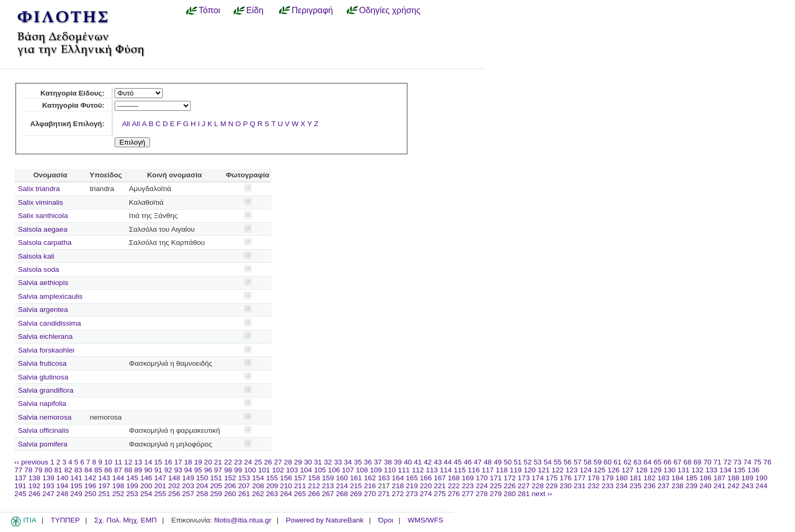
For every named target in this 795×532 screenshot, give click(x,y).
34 (348, 462)
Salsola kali (36, 256)
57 (578, 462)
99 (238, 470)
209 (272, 486)
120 (530, 470)
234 (621, 486)
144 (118, 478)
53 (537, 462)
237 (664, 486)
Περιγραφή (312, 10)
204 (202, 486)
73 (737, 462)
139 (48, 478)
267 (328, 494)
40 (408, 462)
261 (244, 494)
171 (496, 478)
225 (496, 486)
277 (468, 494)
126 (614, 470)
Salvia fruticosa (42, 363)
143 (104, 478)
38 (388, 462)
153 (244, 478)
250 (91, 494)
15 (158, 462)
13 (138, 462)
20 (208, 462)
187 (720, 478)
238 (677, 486)
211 (300, 486)
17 (178, 462)
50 (508, 462)
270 (370, 494)
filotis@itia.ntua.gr (242, 520)
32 (328, 462)
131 (684, 470)
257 (188, 494)
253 (132, 494)
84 (88, 470)
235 (636, 486)
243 (748, 486)
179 (608, 478)
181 (636, 478)
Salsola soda (39, 269)
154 (258, 478)
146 (146, 478)
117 (488, 470)
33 (338, 462)
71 (718, 462)
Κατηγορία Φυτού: (73, 105)
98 (228, 470)
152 (230, 478)
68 (688, 462)
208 (258, 486)
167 (440, 478)
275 (440, 494)
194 (63, 486)
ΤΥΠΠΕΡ (65, 520)
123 (572, 470)
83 (78, 470)
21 (218, 462)
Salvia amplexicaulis (50, 296)
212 (314, 486)
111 (404, 470)
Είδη (255, 10)
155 (272, 478)
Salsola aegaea (43, 229)
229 (552, 486)
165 (412, 478)
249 (76, 494)
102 (278, 470)
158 (314, 478)
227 (524, 486)
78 (28, 470)
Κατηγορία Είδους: (72, 93)
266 (314, 494)
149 (188, 478)
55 (558, 462)
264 (286, 494)
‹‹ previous (31, 462)
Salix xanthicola (43, 216)
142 (91, 478)
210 (286, 486)
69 (698, 462)
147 (160, 478)
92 (168, 470)
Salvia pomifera (43, 444)
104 (306, 470)
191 (20, 486)
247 (48, 494)
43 (438, 462)
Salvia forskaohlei (46, 350)
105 (320, 470)
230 (565, 486)
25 (258, 462)
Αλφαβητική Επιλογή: (67, 124)
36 (368, 462)
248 (63, 494)
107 (348, 470)
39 (398, 462)
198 (118, 486)
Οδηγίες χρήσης (390, 10)
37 (378, 462)
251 (104, 494)
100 (250, 470)
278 (482, 494)
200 (146, 486)
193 (48, 486)
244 (761, 486)
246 (35, 494)
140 (63, 478)
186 (705, 478)
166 (426, 478)
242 (733, 486)
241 (720, 486)
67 (677, 462)
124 (586, 470)
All (126, 124)
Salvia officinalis (43, 430)
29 (298, 462)
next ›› (542, 494)
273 (412, 494)
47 (478, 462)
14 (148, 462)
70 (708, 462)
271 (384, 494)
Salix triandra (39, 189)
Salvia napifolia (42, 403)
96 (208, 470)
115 (460, 470)
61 (618, 462)
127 (628, 470)
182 (649, 478)
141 (76, 478)
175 (552, 478)
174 (538, 478)
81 (58, 470)
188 (733, 478)
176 (565, 478)
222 (454, 486)
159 (328, 478)
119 (516, 470)
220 (426, 486)
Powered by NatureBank (325, 520)
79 (38, 470)
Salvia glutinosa (43, 377)
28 (288, 462)
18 (188, 462)
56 (568, 462)
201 (160, 486)
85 (98, 470)
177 (580, 478)
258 (202, 494)
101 (264, 470)
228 (538, 486)
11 (118, 462)
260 (230, 494)
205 (216, 486)
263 (272, 494)
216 (370, 486)
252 (118, 494)
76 (767, 462)
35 (358, 462)
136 (754, 470)
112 (418, 470)
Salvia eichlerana (45, 336)
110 (390, 470)
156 (286, 478)
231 (580, 486)
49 (498, 462)
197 (104, 486)
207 (244, 486)
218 (398, 486)
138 (35, 478)
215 (356, 486)
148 (174, 478)
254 (146, 494)
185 (692, 478)
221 (440, 486)
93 (178, 470)
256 (174, 494)
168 (454, 478)
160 (342, 478)
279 (496, 494)
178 (593, 478)
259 (216, 494)
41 (418, 462)
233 (608, 486)
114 (446, 470)
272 (398, 494)
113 (432, 470)
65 (657, 462)
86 (108, 470)
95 (198, 470)
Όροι (386, 520)
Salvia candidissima (49, 323)
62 (627, 462)
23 (238, 462)
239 (692, 486)
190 (761, 478)
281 (524, 494)
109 (376, 470)
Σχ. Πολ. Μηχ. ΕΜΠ (125, 520)
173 (524, 478)
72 (727, 462)
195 (76, 486)
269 (356, 494)
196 (91, 486)
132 (698, 470)
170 (482, 478)
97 (218, 470)
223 (468, 486)
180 (621, 478)
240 (705, 486)
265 (300, 494)
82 (68, 470)
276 (454, 494)
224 (482, 486)
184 (677, 478)
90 (148, 470)
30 (308, 462)
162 (370, 478)
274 (426, 494)
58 (588, 462)
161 (356, 478)
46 (468, 462)
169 (468, 478)
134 (726, 470)
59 (598, 462)
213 (328, 486)
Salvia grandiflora (46, 390)
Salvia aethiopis (43, 283)
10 (108, 462)
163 (384, 478)
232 (593, 486)
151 (216, 478)
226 (510, 486)
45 (458, 462)
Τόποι (209, 10)
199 (132, 486)
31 (318, 462)
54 (548, 462)
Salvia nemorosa (45, 417)
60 (608, 462)
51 (517, 462)
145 (132, 478)
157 (300, 478)
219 (412, 486)
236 (649, 486)
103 (292, 470)
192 (35, 486)
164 (398, 478)
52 (527, 462)
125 (600, 470)
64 (647, 462)
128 (642, 470)
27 (278, 462)
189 (748, 478)
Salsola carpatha (45, 243)
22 (228, 462)
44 (448, 462)
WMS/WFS (425, 520)
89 (138, 470)
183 (664, 478)
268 (342, 494)
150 (202, 478)
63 (637, 462)
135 (739, 470)
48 (488, 462)
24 (248, 462)
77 (18, 470)
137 (20, 478)
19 (198, 462)
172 (510, 478)
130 (670, 470)
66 (667, 462)
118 (502, 470)
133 (712, 470)
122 (558, 470)
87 (118, 470)
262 (258, 494)
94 (188, 470)
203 (188, 486)
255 (160, 494)
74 (747, 462)
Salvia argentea (43, 310)
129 (656, 470)
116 (474, 470)
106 (334, 470)
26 (268, 462)
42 (428, 462)
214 (342, 486)
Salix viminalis (40, 202)
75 (757, 462)
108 (362, 470)
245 (20, 494)
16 (168, 462)
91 (158, 470)
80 (48, 470)
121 (544, 470)
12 (128, 462)
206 (230, 486)
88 (128, 470)
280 (510, 494)
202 (174, 486)
